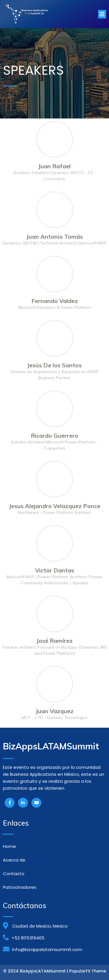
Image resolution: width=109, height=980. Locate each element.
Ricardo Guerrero (54, 436)
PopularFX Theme (88, 971)
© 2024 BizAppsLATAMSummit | (36, 971)
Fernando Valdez (55, 301)
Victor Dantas (55, 570)
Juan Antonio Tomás (55, 237)
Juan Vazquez (55, 711)
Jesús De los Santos (54, 365)
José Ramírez (55, 641)
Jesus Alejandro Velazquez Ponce (55, 506)
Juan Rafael (54, 166)
